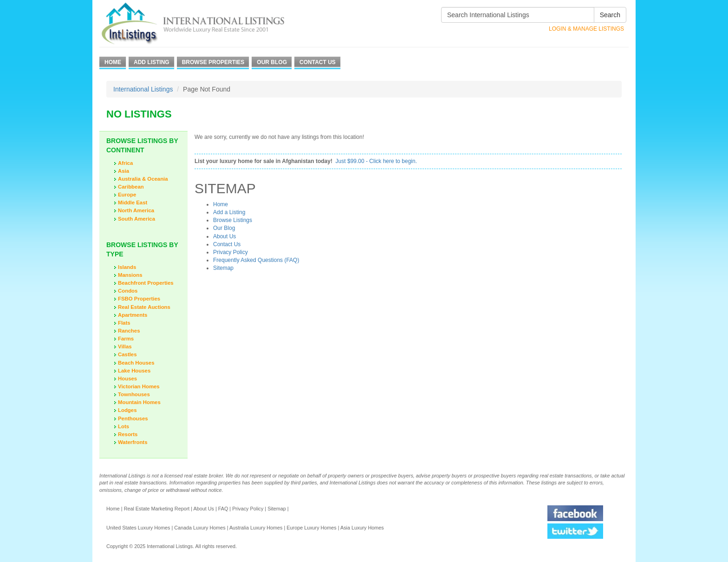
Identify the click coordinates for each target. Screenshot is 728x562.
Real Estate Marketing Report (157, 509)
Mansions (130, 275)
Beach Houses (136, 363)
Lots (123, 426)
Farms (126, 339)
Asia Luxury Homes (362, 528)
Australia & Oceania (143, 179)
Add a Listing (229, 212)
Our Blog (272, 62)
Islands (127, 267)
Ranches (129, 331)
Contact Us (318, 62)
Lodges (127, 410)
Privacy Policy (231, 252)
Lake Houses (134, 371)
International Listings (143, 89)
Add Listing (152, 62)
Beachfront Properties (146, 283)
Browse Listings (233, 220)
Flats (124, 323)
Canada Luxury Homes (200, 528)
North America (136, 210)
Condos (128, 291)
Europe (127, 195)
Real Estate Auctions (144, 307)
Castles (127, 354)
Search (610, 15)
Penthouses (133, 418)
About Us (224, 236)
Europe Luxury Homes (311, 528)
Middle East (133, 203)
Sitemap (223, 268)
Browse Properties (213, 62)
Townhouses (134, 394)
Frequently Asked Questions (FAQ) (256, 260)
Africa (125, 163)
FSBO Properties (139, 299)
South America (136, 219)
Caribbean (131, 187)
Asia (123, 171)
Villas (125, 346)
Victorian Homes (139, 386)
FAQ (223, 509)
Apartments (133, 315)
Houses (127, 379)
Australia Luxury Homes (256, 528)
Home (113, 62)
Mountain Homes (139, 402)
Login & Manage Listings (586, 29)
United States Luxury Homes (138, 528)
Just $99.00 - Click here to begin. (376, 161)
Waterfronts (133, 442)
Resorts (128, 434)
